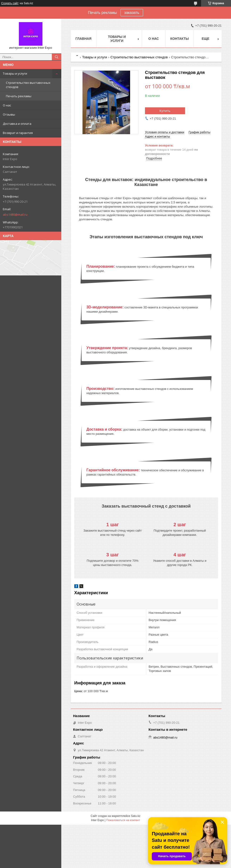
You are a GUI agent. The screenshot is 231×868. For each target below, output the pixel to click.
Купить (165, 111)
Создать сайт (10, 3)
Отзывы (9, 114)
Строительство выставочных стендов (28, 85)
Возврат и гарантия (18, 133)
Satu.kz (136, 816)
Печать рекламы (19, 96)
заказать (132, 13)
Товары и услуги (15, 73)
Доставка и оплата (17, 124)
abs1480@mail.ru (15, 214)
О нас (7, 105)
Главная (83, 39)
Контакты (180, 39)
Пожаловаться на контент (123, 820)
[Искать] (57, 57)
